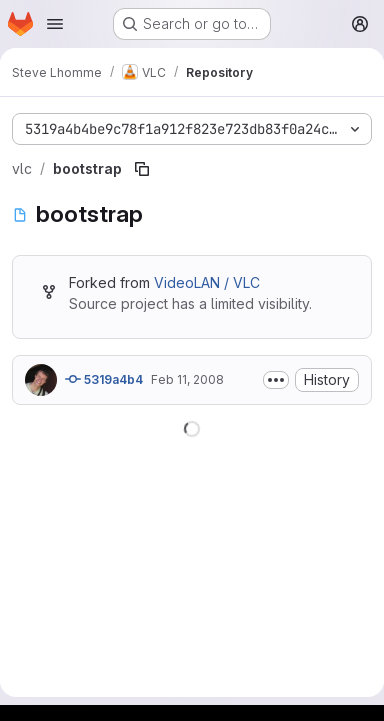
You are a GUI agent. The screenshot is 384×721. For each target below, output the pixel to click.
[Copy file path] (142, 169)
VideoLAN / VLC (207, 282)
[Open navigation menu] (55, 24)
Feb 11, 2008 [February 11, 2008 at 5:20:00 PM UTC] (187, 379)
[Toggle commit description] (276, 380)
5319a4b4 (104, 379)
